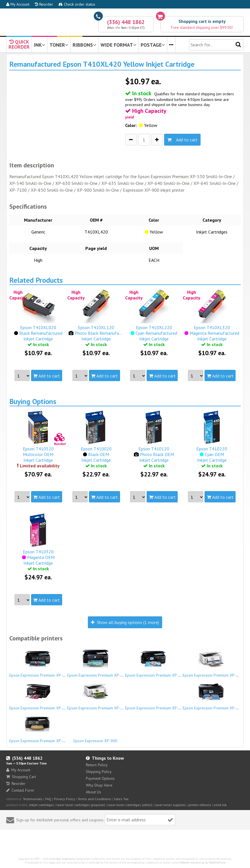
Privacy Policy (65, 799)
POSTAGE (153, 45)
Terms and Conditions (94, 799)
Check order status (77, 4)
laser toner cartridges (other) (130, 805)
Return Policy (97, 765)
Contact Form (20, 790)
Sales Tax (121, 799)
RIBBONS (84, 45)
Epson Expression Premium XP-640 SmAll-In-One (51, 695)
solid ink (220, 805)
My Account (18, 4)
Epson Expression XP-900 (95, 738)
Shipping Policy (99, 772)
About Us (94, 792)
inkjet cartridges (42, 805)
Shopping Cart (21, 777)
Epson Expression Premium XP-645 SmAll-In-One (109, 695)
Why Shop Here (99, 785)
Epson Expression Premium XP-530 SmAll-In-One (51, 662)
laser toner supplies (170, 805)
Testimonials (33, 799)
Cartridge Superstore (62, 859)
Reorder (44, 4)
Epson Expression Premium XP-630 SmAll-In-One (167, 662)
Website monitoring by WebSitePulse (203, 862)
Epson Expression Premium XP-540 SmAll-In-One (109, 662)
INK (40, 45)
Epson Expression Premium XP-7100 (156, 705)
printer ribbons (200, 805)
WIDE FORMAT (119, 45)
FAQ (48, 799)
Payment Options (100, 778)
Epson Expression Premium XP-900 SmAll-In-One (51, 727)
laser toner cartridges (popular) (81, 805)
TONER (59, 45)
